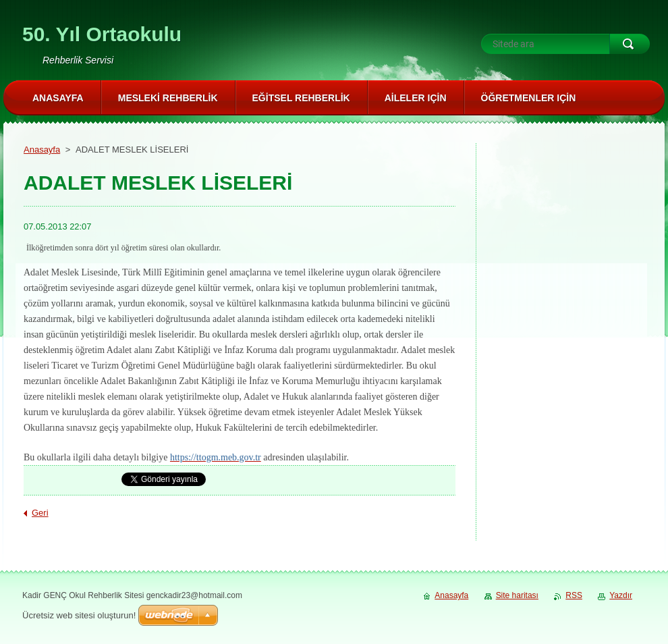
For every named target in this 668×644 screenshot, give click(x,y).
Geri (40, 513)
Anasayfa (42, 150)
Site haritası (517, 595)
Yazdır (621, 595)
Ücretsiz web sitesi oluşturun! (79, 615)
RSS (574, 595)
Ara (630, 44)
